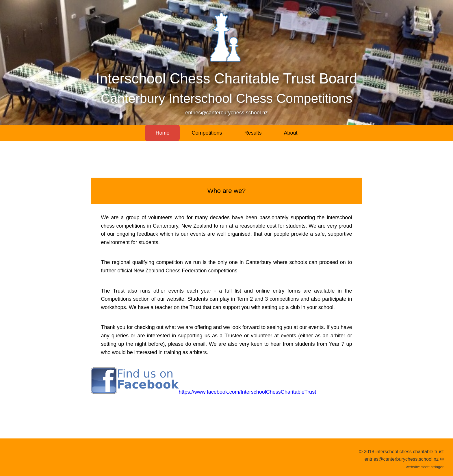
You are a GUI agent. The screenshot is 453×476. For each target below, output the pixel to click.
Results (253, 133)
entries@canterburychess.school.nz (226, 113)
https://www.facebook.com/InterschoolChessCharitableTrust (204, 392)
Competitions (207, 133)
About (291, 133)
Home (162, 133)
